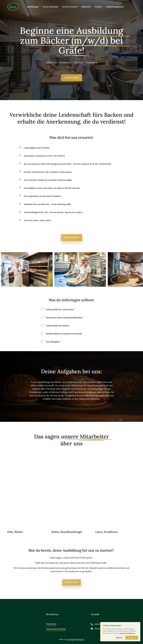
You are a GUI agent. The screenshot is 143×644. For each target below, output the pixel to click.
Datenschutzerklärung (127, 633)
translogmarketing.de (75, 639)
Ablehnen (119, 638)
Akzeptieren (132, 638)
